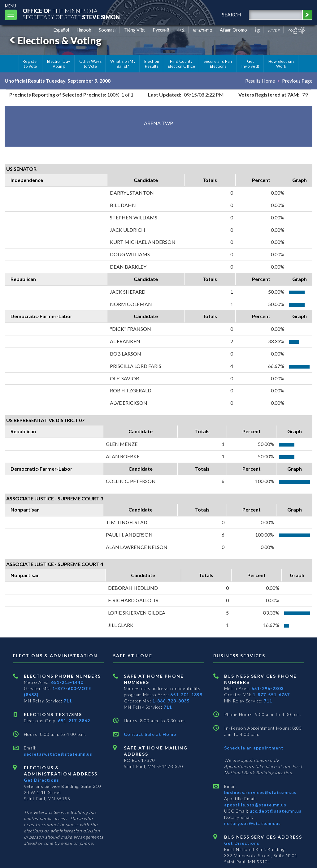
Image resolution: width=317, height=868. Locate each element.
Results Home (260, 81)
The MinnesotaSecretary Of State (71, 14)
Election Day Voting (59, 64)
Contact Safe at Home (150, 734)
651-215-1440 (67, 682)
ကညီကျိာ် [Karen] (297, 30)
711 (68, 701)
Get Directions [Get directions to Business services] (242, 843)
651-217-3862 (74, 721)
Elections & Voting (54, 40)
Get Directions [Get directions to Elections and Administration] (41, 780)
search (232, 14)
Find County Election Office (181, 64)
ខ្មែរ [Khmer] (258, 30)
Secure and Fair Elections (218, 64)
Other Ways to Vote (91, 64)
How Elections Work (281, 64)
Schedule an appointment (254, 748)
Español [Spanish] (61, 30)
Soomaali (108, 30)
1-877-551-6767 (271, 695)
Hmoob (84, 30)
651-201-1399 (186, 695)
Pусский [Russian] (161, 30)
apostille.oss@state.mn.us (255, 805)
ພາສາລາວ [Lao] (203, 30)
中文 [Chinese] (181, 30)
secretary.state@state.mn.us (58, 754)
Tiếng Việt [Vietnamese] (135, 30)
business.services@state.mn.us (260, 792)
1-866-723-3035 (171, 701)
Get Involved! (250, 64)
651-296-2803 (267, 688)
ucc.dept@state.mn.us (275, 811)
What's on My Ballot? (123, 64)
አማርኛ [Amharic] (274, 30)
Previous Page (297, 81)
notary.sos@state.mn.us (252, 823)
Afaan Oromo (233, 30)
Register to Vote (30, 64)
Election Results (152, 64)
